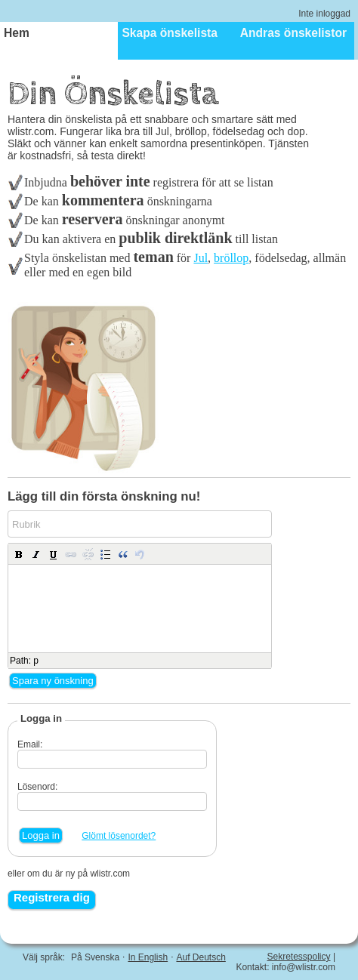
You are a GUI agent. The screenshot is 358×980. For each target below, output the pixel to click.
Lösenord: (37, 787)
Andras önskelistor (293, 33)
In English (148, 957)
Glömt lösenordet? (119, 836)
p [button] (36, 661)
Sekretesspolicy (299, 957)
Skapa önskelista (170, 33)
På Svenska (95, 957)
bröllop (231, 258)
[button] (19, 554)
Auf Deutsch (201, 957)
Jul (201, 258)
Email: (30, 744)
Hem (17, 33)
